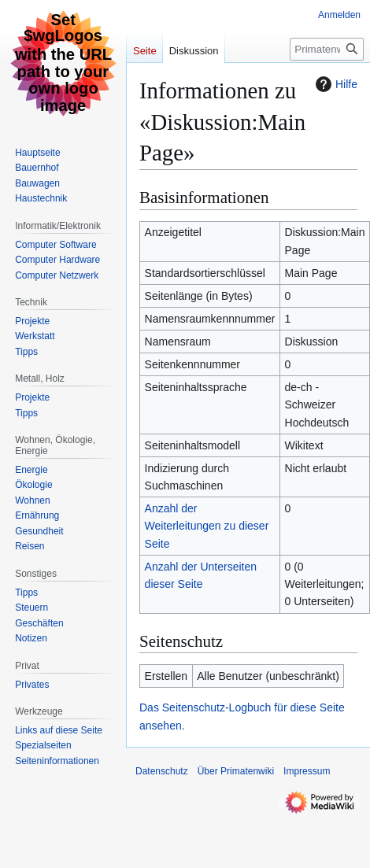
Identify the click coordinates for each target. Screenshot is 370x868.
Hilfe (335, 84)
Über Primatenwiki (236, 771)
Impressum (307, 771)
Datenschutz (162, 771)
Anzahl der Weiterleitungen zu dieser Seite (207, 526)
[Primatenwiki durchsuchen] (327, 49)
